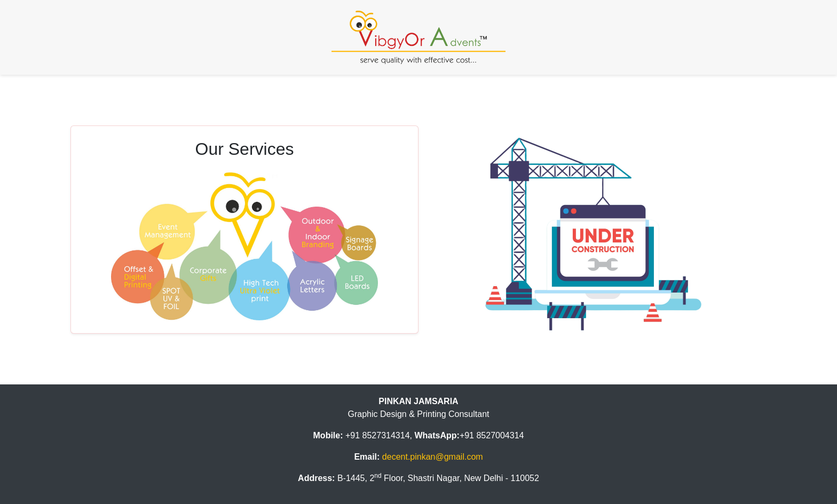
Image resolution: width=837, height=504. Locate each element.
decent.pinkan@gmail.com (433, 457)
